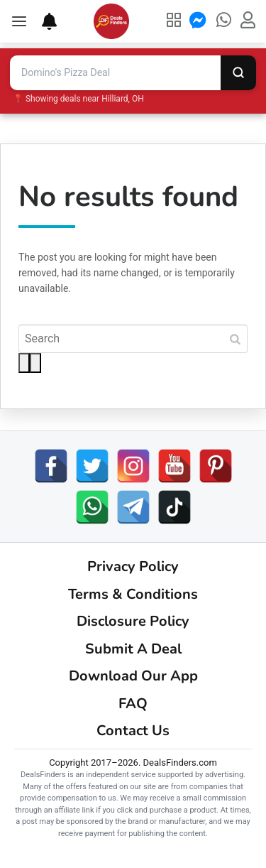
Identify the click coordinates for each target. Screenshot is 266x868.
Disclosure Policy (133, 621)
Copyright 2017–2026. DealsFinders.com (133, 763)
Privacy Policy (133, 566)
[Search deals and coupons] (115, 73)
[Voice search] (35, 363)
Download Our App (133, 676)
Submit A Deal (133, 649)
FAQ (133, 704)
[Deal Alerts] (42, 21)
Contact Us (133, 731)
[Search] (238, 73)
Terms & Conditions (133, 594)
